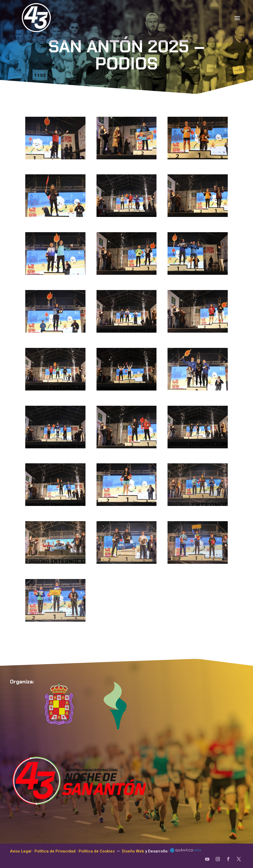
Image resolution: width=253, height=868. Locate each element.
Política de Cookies (97, 851)
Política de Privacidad (55, 851)
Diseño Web (133, 851)
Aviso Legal (21, 851)
